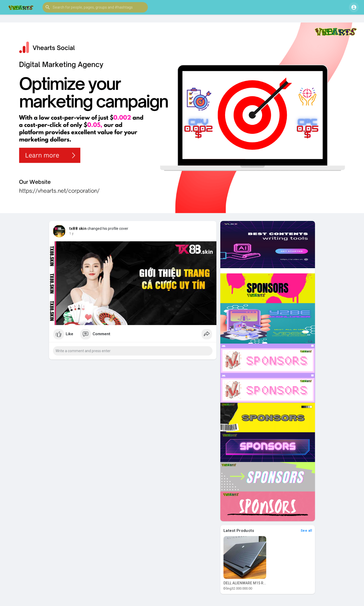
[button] (95, 7)
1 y (71, 233)
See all (306, 530)
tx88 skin (78, 229)
